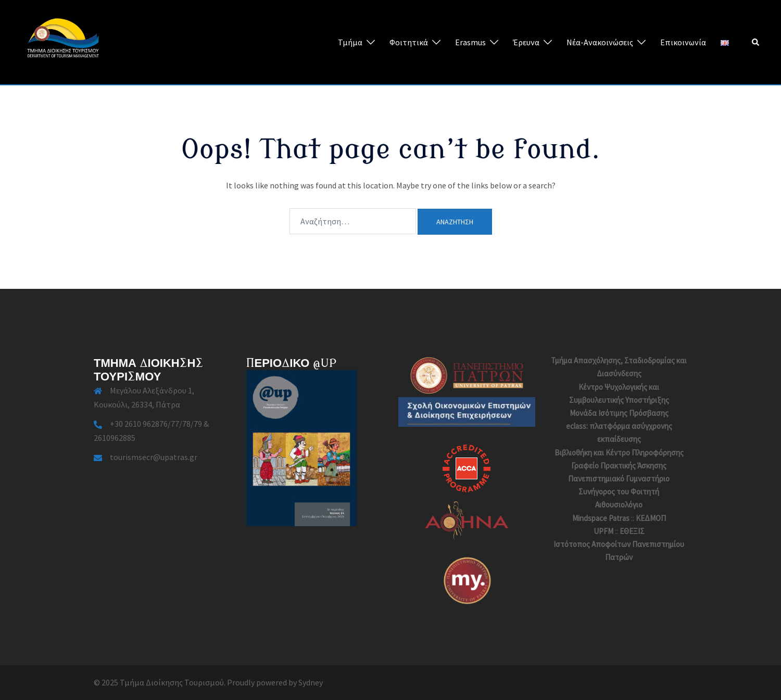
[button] (756, 42)
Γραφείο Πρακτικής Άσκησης (619, 466)
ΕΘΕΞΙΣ (632, 531)
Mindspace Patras (601, 518)
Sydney (311, 682)
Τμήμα (350, 42)
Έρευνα (526, 42)
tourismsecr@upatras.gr (154, 457)
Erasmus (470, 42)
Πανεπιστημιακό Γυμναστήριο (619, 479)
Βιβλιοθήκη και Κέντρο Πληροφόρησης (619, 453)
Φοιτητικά (409, 42)
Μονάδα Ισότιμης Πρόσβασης (619, 413)
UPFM (603, 531)
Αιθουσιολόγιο (619, 505)
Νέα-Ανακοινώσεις (600, 42)
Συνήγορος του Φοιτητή (619, 492)
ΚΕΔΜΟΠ (651, 518)
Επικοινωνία (683, 42)
